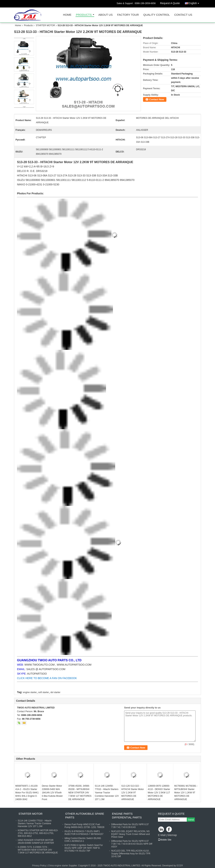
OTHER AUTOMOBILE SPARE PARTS (85, 816)
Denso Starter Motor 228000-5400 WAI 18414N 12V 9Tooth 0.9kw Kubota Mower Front (52, 793)
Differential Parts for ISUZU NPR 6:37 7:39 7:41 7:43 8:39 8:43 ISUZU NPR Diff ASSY (132, 844)
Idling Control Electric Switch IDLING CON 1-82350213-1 (83, 840)
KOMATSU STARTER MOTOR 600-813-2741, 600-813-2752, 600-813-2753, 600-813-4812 (38, 833)
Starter (59, 162)
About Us (105, 15)
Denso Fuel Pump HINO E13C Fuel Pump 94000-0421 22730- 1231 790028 (84, 826)
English (195, 3)
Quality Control (157, 15)
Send (191, 820)
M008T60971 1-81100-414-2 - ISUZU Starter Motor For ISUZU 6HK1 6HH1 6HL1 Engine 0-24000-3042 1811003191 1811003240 (27, 796)
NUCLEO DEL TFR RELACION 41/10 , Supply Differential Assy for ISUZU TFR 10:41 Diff (131, 854)
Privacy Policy (39, 866)
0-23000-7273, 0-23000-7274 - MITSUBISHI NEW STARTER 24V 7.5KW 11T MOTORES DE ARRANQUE (38, 850)
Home (67, 15)
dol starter (55, 692)
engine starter (30, 692)
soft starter (44, 692)
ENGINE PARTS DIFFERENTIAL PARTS (127, 816)
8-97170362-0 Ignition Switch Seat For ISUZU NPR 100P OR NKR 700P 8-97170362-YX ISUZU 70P (84, 848)
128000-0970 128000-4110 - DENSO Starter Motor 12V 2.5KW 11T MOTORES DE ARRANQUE (159, 793)
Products (84, 15)
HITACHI (23, 175)
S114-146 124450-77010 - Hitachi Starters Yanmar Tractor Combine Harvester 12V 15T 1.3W (107, 793)
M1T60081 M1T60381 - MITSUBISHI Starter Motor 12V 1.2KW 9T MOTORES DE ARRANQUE (186, 793)
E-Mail (162, 835)
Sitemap (172, 835)
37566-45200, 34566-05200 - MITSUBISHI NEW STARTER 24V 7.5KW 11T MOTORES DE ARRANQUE (80, 793)
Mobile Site (165, 840)
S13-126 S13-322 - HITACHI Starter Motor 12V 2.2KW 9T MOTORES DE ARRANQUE (133, 793)
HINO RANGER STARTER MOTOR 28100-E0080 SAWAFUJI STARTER (36, 842)
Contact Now (157, 99)
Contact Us (183, 15)
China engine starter (58, 866)
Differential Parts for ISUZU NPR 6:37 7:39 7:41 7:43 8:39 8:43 (130, 826)
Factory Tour (128, 15)
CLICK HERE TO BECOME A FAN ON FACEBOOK (47, 678)
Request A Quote (170, 3)
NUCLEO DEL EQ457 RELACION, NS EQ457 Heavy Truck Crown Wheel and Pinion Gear (130, 834)
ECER (180, 866)
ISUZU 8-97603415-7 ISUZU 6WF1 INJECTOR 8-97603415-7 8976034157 (84, 833)
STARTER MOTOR (45, 25)
